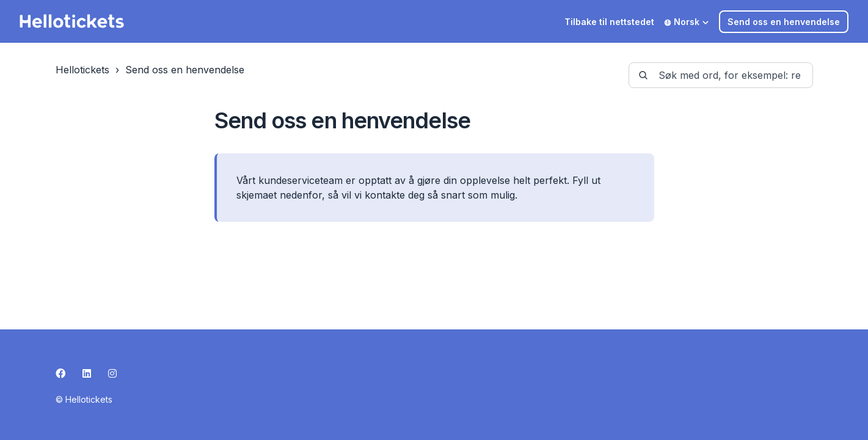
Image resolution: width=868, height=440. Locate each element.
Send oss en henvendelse (784, 22)
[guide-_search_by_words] (721, 75)
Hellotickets (82, 70)
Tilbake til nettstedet (609, 22)
